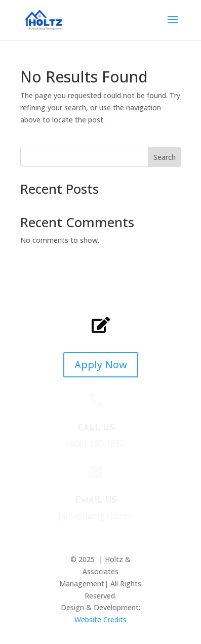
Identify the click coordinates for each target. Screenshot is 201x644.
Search (165, 157)
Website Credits (100, 619)
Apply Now (101, 364)
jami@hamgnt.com (94, 516)
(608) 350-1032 (95, 443)
